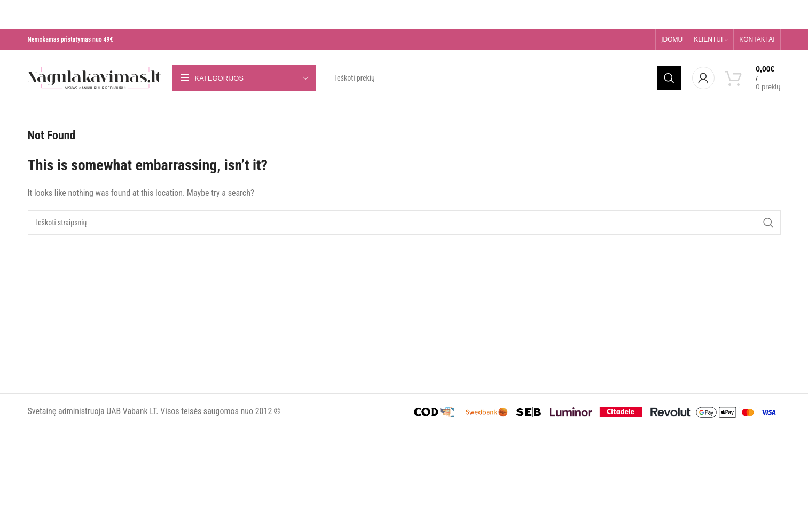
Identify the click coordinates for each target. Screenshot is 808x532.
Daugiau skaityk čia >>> (524, 22)
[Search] (504, 78)
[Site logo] (95, 77)
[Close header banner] (5, 7)
